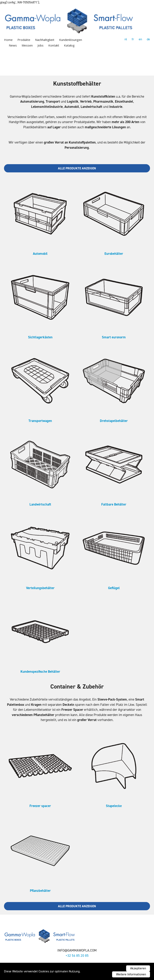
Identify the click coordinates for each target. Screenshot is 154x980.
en (140, 39)
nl (126, 39)
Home (8, 40)
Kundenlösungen (71, 40)
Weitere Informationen (131, 974)
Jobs (41, 45)
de (148, 39)
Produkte (24, 40)
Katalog (69, 45)
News (13, 45)
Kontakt (54, 45)
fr (133, 39)
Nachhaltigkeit (45, 40)
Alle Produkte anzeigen (77, 168)
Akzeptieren (138, 968)
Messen (27, 45)
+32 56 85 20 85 (77, 956)
